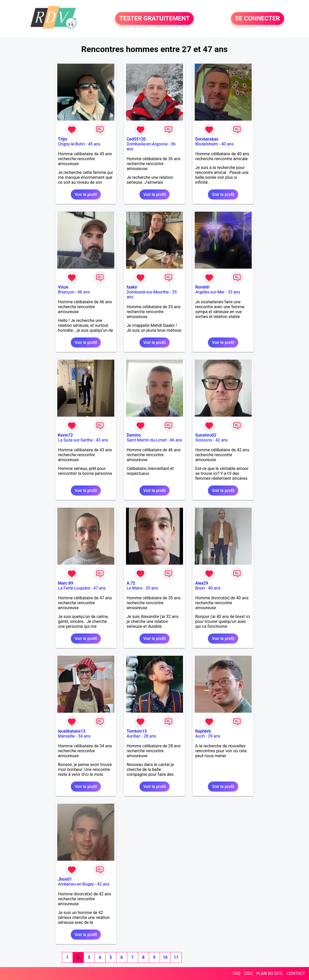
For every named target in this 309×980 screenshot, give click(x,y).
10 (165, 957)
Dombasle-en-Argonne (147, 144)
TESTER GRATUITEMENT (154, 19)
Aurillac (133, 736)
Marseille (66, 736)
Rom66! (202, 287)
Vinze (63, 287)
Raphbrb (203, 731)
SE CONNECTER (258, 19)
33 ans (234, 292)
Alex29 (202, 583)
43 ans (102, 440)
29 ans (214, 736)
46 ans (84, 292)
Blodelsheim (207, 144)
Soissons (204, 440)
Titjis (63, 139)
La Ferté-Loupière (74, 588)
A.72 (131, 583)
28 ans (150, 736)
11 (176, 957)
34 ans (84, 736)
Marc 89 (66, 583)
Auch (200, 736)
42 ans (222, 440)
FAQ (237, 973)
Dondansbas (207, 139)
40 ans (227, 144)
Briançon (66, 292)
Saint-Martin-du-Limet (146, 440)
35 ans (152, 588)
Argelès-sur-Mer (210, 292)
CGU (248, 973)
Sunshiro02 (206, 435)
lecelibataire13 (72, 731)
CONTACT (296, 973)
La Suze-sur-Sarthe (75, 440)
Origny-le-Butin (72, 144)
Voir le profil (86, 194)
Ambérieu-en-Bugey (76, 884)
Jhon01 (65, 879)
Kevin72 (65, 435)
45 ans (94, 144)
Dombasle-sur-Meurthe (148, 292)
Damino (134, 435)
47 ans (100, 588)
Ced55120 (136, 139)
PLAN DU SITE (270, 973)
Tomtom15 (137, 731)
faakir (132, 287)
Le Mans (134, 588)
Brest (200, 588)
